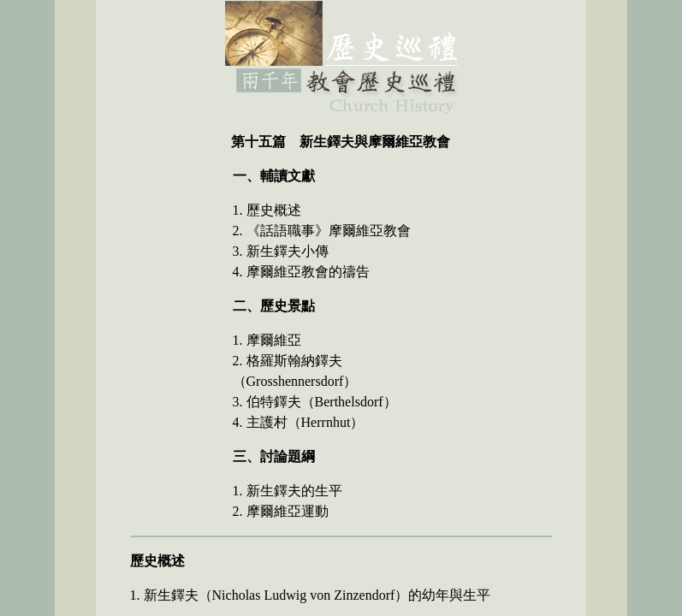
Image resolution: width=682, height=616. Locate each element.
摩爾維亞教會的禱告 (308, 272)
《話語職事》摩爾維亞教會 (329, 231)
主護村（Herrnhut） (305, 422)
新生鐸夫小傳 (288, 251)
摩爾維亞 (274, 340)
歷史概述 (274, 210)
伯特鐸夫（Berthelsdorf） (322, 402)
